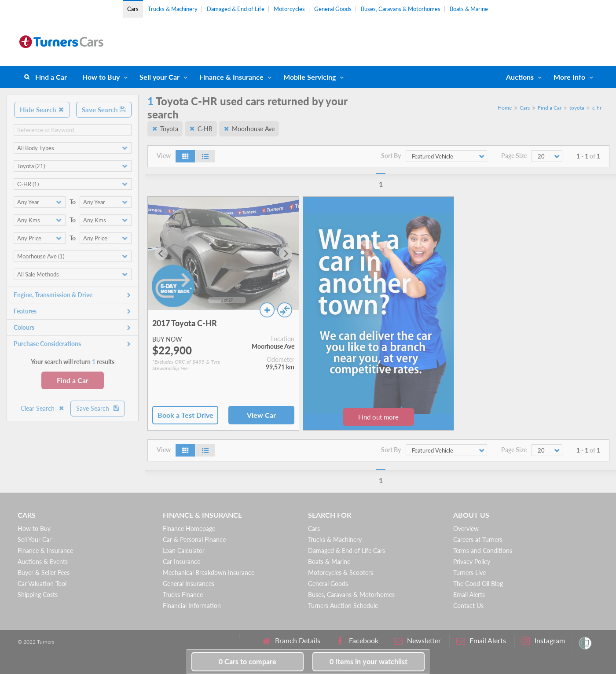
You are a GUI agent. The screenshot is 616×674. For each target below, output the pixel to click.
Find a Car (51, 77)
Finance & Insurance (231, 77)
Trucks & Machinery (173, 9)
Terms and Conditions (483, 551)
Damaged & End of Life (236, 9)
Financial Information (192, 606)
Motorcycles (289, 9)
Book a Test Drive (185, 415)
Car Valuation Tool (42, 584)
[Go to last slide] (161, 254)
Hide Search (42, 110)
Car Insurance (181, 562)
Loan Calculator (184, 551)
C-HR (205, 129)
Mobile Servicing (310, 77)
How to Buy (101, 77)
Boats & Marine (469, 9)
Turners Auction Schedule (343, 606)
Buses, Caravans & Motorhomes (401, 9)
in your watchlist (368, 661)
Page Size (514, 156)
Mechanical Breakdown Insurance (209, 573)
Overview (466, 529)
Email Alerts (469, 595)
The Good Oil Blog (478, 584)
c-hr (597, 108)
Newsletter (417, 641)
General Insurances (189, 584)
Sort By (391, 156)
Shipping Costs (38, 595)
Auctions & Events (43, 562)
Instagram (543, 641)
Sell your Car (159, 77)
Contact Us (468, 606)
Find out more (378, 417)
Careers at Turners (478, 540)
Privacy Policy (472, 562)
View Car (261, 415)
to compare (247, 661)
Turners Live (469, 573)
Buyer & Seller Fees (44, 573)
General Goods (333, 9)
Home (505, 108)
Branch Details (291, 641)
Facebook (357, 641)
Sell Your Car (35, 540)
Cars (133, 9)
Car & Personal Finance (194, 540)
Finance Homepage (189, 529)
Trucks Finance (183, 595)
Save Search (104, 110)
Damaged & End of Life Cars (346, 551)
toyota (577, 108)
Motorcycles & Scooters (341, 573)
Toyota (169, 129)
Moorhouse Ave (253, 129)
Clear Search (43, 408)
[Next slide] (286, 254)
